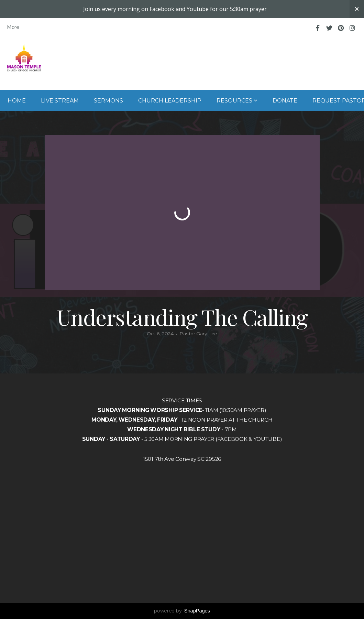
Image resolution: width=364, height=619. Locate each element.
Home (17, 101)
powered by (182, 611)
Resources (237, 101)
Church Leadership (170, 101)
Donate (285, 101)
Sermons (108, 101)
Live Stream (60, 101)
